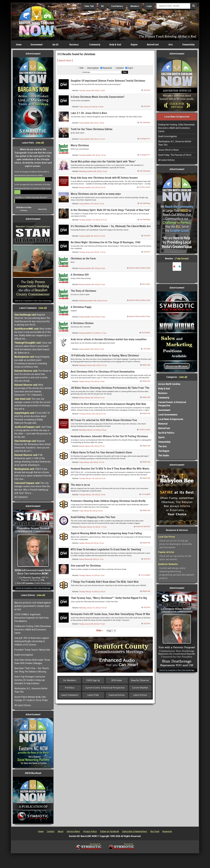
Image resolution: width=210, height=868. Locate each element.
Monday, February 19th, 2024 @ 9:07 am (92, 446)
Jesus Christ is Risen (168, 150)
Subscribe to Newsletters (135, 831)
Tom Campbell (146, 575)
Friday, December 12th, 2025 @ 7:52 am (92, 204)
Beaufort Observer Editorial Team (140, 268)
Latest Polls (93, 695)
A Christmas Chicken (82, 323)
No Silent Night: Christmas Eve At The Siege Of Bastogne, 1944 (105, 242)
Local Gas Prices (167, 537)
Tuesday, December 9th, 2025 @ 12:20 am (92, 236)
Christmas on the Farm (83, 258)
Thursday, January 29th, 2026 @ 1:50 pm (92, 91)
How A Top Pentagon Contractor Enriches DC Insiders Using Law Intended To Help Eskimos (30, 680)
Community (95, 45)
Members (135, 6)
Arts (171, 45)
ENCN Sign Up (93, 680)
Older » (100, 630)
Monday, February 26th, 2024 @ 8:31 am (92, 398)
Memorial (163, 424)
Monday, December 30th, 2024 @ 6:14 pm (92, 285)
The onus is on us (80, 485)
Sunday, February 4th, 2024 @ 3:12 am (91, 559)
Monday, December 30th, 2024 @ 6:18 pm (92, 268)
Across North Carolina (169, 384)
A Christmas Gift (80, 275)
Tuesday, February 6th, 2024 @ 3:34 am (91, 543)
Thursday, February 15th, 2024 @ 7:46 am (92, 495)
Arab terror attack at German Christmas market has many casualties (109, 339)
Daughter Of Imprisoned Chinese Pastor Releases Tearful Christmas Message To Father (108, 82)
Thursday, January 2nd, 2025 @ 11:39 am (92, 252)
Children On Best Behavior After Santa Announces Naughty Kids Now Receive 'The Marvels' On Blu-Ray (108, 405)
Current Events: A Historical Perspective (105, 688)
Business (74, 45)
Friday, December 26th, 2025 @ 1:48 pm (92, 123)
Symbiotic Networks (168, 564)
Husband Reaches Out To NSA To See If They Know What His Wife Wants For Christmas (110, 470)
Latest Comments (70, 695)
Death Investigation (24, 655)
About (61, 831)
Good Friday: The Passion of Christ (175, 155)
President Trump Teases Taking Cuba (32, 650)
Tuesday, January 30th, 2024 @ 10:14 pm (92, 624)
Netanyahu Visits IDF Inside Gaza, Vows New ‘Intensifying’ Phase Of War (110, 614)
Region (134, 45)
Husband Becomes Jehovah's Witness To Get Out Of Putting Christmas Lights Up (109, 438)
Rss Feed (155, 831)
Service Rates (73, 831)
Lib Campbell (146, 494)
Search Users (65, 60)
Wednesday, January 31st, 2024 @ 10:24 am (93, 608)
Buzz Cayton (146, 284)
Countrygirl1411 (145, 139)
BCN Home (117, 680)
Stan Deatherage (145, 122)
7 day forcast (182, 259)
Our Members (70, 680)
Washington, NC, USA (177, 272)
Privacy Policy (90, 831)
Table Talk (89, 6)
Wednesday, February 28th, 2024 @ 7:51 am (93, 365)
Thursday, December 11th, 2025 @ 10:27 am (93, 220)
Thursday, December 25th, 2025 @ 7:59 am (92, 155)
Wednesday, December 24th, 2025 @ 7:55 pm (93, 171)
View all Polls (42, 209)
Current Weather (140, 688)
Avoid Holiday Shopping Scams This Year (93, 517)
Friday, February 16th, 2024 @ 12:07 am (92, 462)
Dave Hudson (146, 333)
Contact (51, 831)
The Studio (164, 455)
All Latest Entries (23, 705)
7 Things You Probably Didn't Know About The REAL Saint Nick (105, 582)
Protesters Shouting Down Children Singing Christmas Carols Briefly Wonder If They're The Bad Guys (108, 502)
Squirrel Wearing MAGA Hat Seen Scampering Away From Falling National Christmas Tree (106, 535)
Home (19, 45)
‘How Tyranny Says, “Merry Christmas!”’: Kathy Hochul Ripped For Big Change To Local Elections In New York (109, 599)
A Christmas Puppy (81, 307)
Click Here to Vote (24, 207)
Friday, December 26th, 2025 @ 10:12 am (92, 139)
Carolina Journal (145, 187)
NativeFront (153, 45)
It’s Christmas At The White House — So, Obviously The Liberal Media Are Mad (111, 228)
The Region (164, 451)
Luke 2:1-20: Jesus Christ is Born (89, 113)
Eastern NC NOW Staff (143, 527)
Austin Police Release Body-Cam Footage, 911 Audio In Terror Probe (31, 698)
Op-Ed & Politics (166, 433)
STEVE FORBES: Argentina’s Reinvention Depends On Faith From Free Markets (31, 618)
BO (103, 6)
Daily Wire (147, 90)
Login (149, 6)
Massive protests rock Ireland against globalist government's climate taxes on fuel (33, 606)
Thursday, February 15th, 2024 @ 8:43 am (92, 478)
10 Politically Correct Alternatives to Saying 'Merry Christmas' (105, 355)
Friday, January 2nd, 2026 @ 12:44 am (91, 107)
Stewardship (188, 45)
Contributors (117, 6)
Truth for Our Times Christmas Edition (92, 129)
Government (37, 45)
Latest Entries (140, 695)
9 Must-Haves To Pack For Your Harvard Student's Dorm (101, 452)
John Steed (147, 349)
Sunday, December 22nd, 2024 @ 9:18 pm (92, 317)
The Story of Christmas (83, 291)
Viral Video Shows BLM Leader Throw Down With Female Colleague (32, 661)
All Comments (21, 497)
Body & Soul (115, 45)
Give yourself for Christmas (86, 566)
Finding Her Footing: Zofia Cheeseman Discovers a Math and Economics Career (33, 629)
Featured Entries (117, 695)
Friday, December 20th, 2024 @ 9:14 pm (92, 349)
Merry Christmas (80, 145)
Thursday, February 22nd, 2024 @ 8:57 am (92, 414)
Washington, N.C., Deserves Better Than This (31, 690)
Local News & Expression (171, 419)
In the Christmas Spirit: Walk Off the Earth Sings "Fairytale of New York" (110, 210)
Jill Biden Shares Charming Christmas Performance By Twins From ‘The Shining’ (110, 389)
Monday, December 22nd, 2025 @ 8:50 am (92, 188)
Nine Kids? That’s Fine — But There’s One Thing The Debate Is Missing (32, 670)
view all (40, 143)
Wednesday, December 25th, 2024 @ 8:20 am (93, 301)
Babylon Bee (146, 365)
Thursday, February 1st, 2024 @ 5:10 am (92, 575)
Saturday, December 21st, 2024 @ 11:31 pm (93, 333)
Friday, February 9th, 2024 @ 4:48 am (91, 511)
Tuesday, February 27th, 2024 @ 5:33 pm (92, 382)
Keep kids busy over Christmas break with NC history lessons (104, 178)
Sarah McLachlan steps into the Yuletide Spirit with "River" (103, 161)
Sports (161, 437)
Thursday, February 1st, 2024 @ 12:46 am (92, 592)
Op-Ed (55, 45)
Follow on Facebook (109, 831)
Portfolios (70, 688)
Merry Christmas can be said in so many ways (96, 194)
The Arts (162, 446)
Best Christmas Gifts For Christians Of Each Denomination (103, 372)
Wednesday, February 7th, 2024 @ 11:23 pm (93, 527)
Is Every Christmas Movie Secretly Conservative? (98, 97)
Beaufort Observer (140, 680)
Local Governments (168, 415)
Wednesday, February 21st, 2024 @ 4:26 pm (93, 430)
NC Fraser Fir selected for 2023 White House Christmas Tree (104, 420)
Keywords (167, 831)
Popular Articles (166, 552)
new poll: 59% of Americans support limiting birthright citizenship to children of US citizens (32, 641)
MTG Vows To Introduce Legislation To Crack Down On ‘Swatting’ (106, 549)
